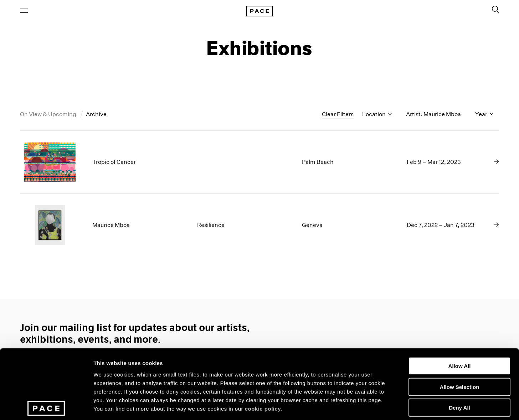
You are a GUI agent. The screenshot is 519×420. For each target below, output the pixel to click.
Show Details (374, 406)
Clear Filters (338, 115)
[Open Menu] (24, 11)
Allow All (460, 318)
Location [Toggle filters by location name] (377, 115)
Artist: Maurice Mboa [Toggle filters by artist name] (433, 115)
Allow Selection (460, 339)
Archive (96, 115)
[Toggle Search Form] (495, 10)
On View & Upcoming (49, 115)
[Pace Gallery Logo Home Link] (259, 11)
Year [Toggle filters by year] (484, 115)
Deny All (459, 359)
